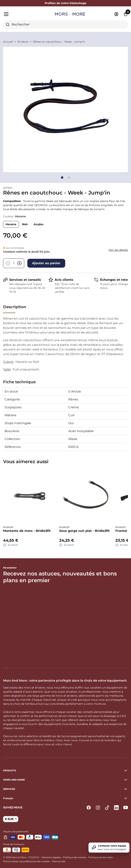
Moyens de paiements (16, 831)
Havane (11, 224)
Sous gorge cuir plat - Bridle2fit (84, 531)
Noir (25, 224)
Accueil (8, 42)
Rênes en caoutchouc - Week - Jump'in (59, 42)
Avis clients (64, 280)
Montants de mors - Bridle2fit (27, 531)
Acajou (39, 224)
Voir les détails (118, 250)
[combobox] (65, 25)
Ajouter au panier (46, 263)
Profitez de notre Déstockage (65, 3)
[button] (65, 798)
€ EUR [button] (10, 819)
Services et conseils (25, 280)
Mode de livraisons (14, 844)
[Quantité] (14, 263)
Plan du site (59, 861)
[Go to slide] (62, 178)
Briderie (23, 42)
